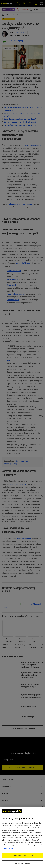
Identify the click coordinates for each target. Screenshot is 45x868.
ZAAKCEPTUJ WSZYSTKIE (22, 855)
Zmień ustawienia (22, 863)
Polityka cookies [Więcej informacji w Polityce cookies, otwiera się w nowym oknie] (7, 849)
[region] (22, 837)
